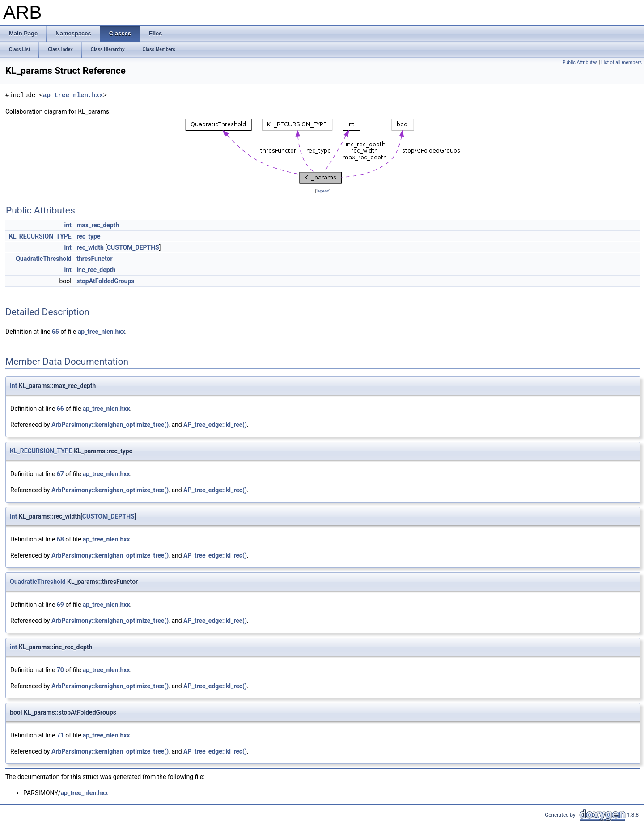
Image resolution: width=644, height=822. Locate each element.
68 (60, 539)
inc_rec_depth (96, 270)
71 (60, 735)
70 (60, 670)
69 (60, 605)
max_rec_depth (98, 225)
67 (60, 474)
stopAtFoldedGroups (105, 281)
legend (323, 191)
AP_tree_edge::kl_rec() (215, 425)
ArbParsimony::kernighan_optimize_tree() (110, 425)
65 (55, 332)
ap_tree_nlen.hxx (73, 95)
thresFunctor (94, 259)
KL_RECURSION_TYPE (40, 236)
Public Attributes (580, 62)
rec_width (90, 247)
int (68, 225)
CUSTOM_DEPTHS (133, 247)
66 (60, 409)
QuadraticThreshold (44, 259)
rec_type (88, 236)
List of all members (621, 62)
